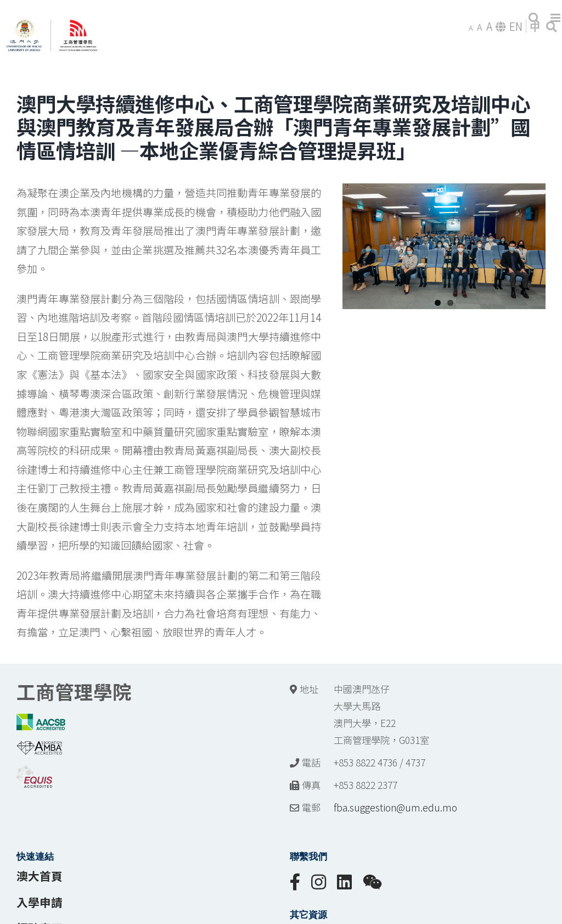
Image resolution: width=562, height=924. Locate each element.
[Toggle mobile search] (534, 18)
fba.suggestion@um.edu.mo (395, 807)
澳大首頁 (40, 876)
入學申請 (40, 902)
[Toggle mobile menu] (556, 18)
